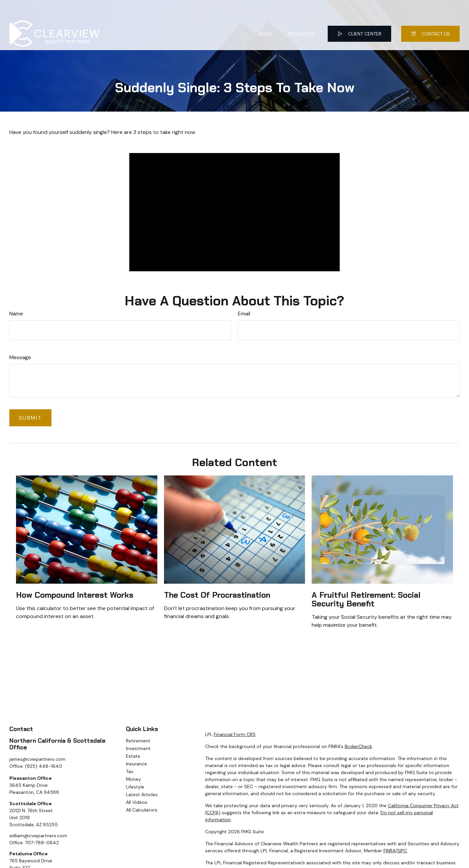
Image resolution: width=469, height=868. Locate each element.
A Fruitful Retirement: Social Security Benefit (366, 599)
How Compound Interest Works (75, 595)
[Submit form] (30, 418)
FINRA (389, 851)
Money (133, 779)
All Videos (137, 802)
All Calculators (142, 810)
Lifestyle (135, 787)
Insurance (136, 764)
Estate (133, 756)
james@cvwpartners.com (37, 759)
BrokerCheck (358, 746)
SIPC (402, 851)
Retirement (138, 741)
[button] (265, 17)
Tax (130, 771)
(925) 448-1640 (44, 766)
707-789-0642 (42, 843)
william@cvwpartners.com (38, 836)
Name (16, 314)
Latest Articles (142, 794)
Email (244, 314)
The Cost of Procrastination (217, 595)
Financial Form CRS (235, 734)
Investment (138, 748)
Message (20, 357)
